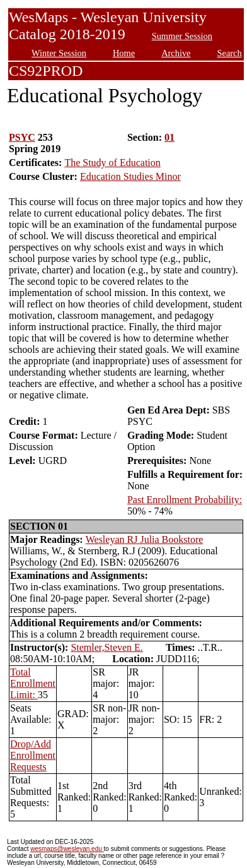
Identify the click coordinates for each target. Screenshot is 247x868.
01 (169, 137)
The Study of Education (112, 163)
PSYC (22, 137)
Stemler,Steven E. (106, 647)
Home (124, 53)
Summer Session (182, 36)
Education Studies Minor (130, 176)
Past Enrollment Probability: (185, 500)
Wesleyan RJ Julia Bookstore (145, 539)
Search (230, 53)
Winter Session (59, 53)
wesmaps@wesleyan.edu (67, 849)
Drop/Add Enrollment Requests (33, 755)
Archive (176, 53)
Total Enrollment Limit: (33, 683)
